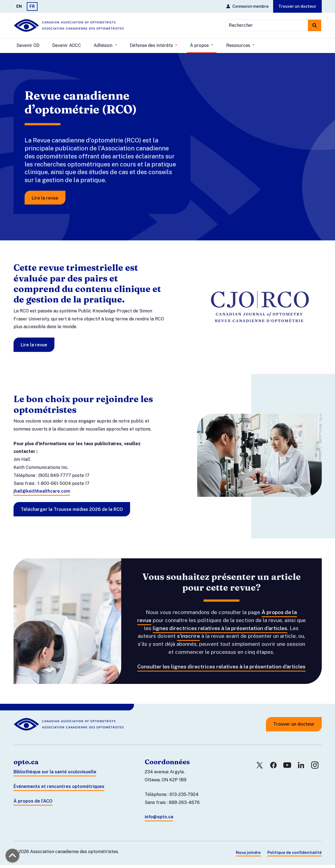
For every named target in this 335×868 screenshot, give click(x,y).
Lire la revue (47, 200)
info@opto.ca (159, 820)
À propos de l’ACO (33, 804)
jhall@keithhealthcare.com (42, 494)
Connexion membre (248, 6)
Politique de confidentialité (295, 856)
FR (32, 6)
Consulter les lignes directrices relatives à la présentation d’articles (221, 670)
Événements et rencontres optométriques (59, 790)
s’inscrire (188, 639)
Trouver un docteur (297, 6)
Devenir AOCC (67, 45)
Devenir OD (28, 45)
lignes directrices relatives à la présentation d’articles (220, 631)
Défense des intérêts (152, 45)
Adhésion (104, 45)
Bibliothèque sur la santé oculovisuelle (55, 775)
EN (19, 6)
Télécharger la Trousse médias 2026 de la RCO (72, 512)
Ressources (239, 45)
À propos (200, 45)
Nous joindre (248, 856)
